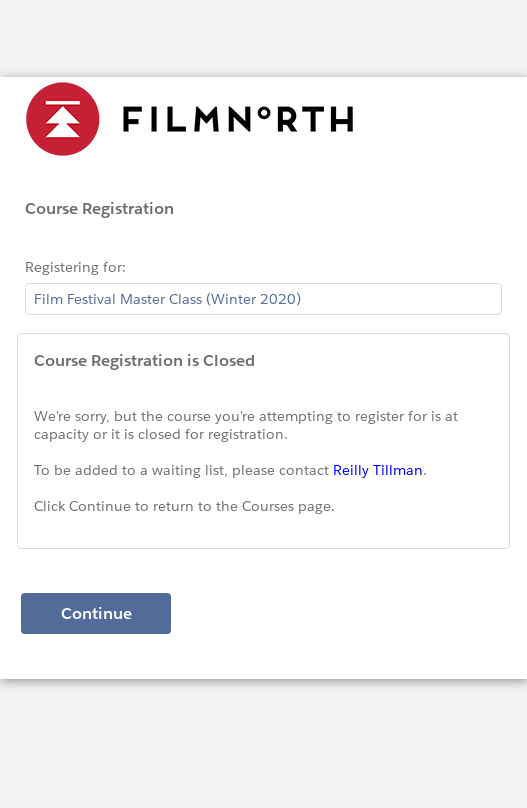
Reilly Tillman (378, 470)
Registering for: (75, 267)
